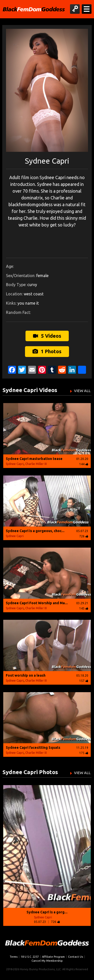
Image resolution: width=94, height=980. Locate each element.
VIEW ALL (82, 391)
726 (84, 536)
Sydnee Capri (15, 464)
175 (84, 753)
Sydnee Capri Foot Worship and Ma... (37, 603)
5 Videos (47, 336)
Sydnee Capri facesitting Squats (33, 748)
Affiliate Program (53, 957)
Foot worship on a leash (26, 675)
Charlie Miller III (36, 464)
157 (84, 681)
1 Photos (47, 351)
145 (84, 608)
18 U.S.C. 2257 (30, 957)
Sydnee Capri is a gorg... (47, 912)
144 (84, 464)
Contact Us (75, 957)
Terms (14, 957)
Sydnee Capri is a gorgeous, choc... (35, 531)
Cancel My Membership (47, 961)
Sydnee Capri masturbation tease (34, 459)
